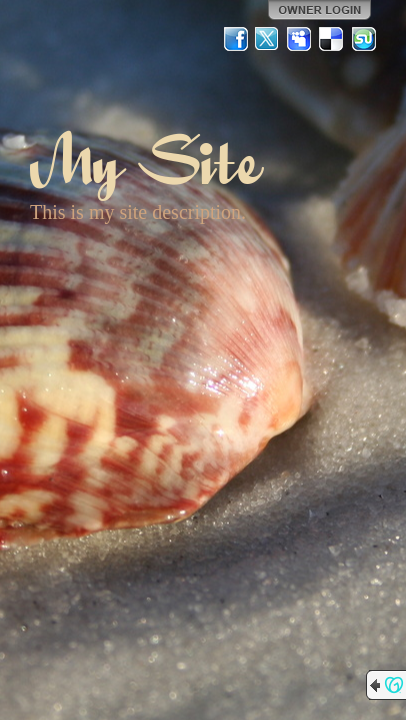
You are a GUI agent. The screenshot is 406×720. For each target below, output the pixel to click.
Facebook (236, 39)
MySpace (300, 39)
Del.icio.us (332, 39)
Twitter (268, 39)
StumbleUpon (364, 39)
